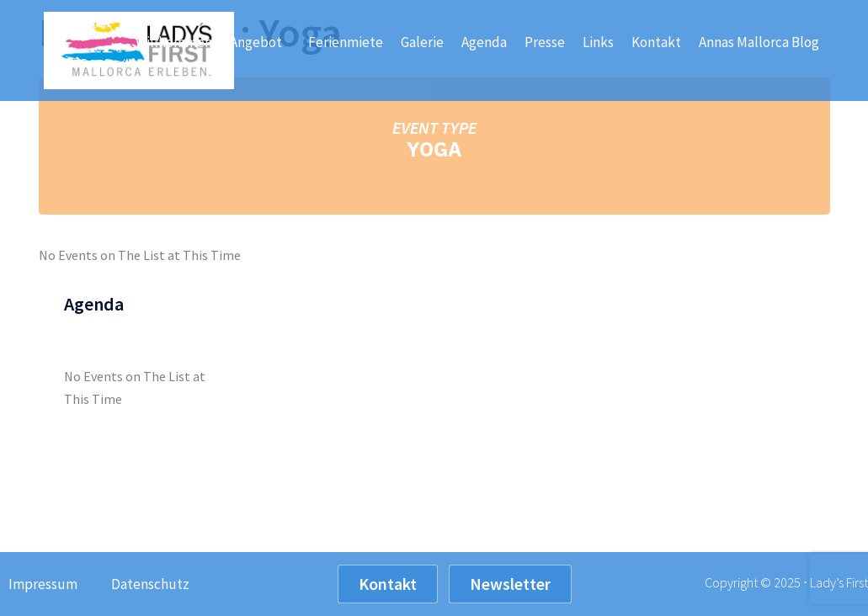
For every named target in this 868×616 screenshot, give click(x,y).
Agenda (484, 42)
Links (598, 42)
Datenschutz (150, 584)
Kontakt (656, 42)
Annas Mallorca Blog (759, 42)
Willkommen (174, 42)
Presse (545, 42)
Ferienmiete (346, 42)
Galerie (422, 42)
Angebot (260, 42)
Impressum (43, 584)
